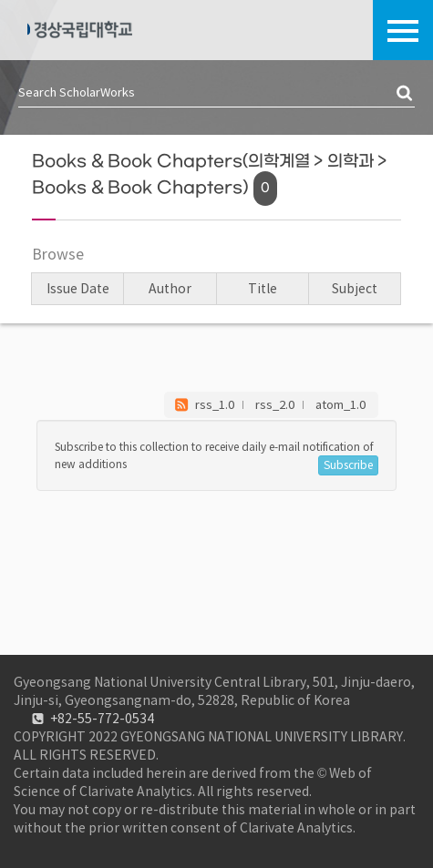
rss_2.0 (275, 405)
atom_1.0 (340, 405)
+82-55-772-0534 (102, 719)
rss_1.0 (215, 405)
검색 (406, 94)
